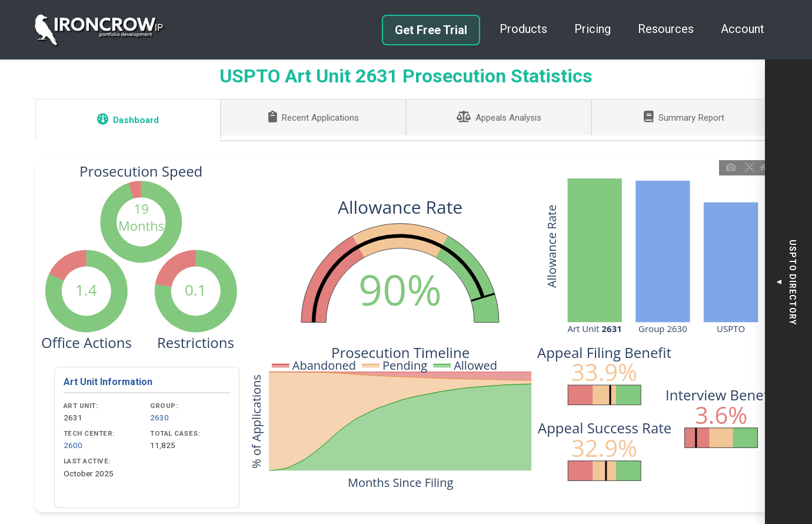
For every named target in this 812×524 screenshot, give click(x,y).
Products (523, 29)
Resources (666, 29)
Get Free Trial (431, 30)
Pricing (593, 29)
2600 (73, 445)
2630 (159, 417)
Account (743, 29)
